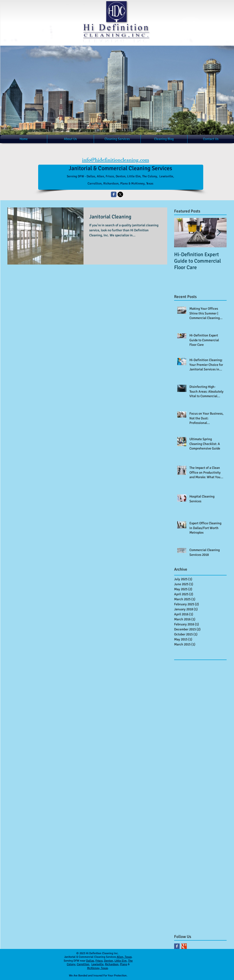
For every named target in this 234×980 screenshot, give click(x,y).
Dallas (90, 961)
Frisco (99, 961)
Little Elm (121, 961)
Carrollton (83, 964)
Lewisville (97, 964)
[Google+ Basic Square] (184, 946)
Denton (109, 961)
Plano (124, 964)
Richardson (112, 964)
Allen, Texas (124, 957)
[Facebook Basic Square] (177, 946)
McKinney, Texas (97, 968)
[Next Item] (219, 233)
